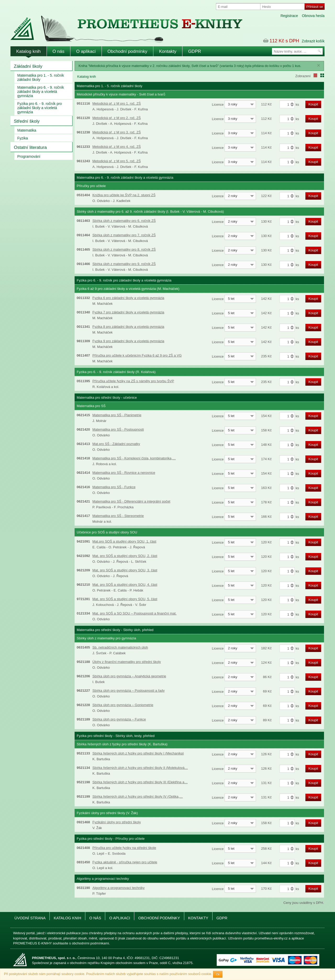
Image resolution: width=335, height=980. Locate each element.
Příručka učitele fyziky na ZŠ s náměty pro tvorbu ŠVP (133, 381)
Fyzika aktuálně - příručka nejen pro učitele (125, 862)
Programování (29, 156)
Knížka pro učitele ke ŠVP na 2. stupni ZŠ (124, 195)
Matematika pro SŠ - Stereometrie (118, 516)
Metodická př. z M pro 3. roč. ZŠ (117, 132)
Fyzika (23, 138)
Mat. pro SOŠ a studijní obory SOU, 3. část (125, 570)
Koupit (313, 104)
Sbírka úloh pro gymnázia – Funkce (119, 719)
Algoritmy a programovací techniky (118, 888)
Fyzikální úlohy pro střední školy (117, 822)
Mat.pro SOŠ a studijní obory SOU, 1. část (124, 541)
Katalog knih (29, 51)
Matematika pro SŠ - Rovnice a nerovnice (124, 473)
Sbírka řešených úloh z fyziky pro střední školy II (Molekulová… (140, 768)
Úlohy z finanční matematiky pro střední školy (127, 662)
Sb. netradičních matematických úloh (120, 647)
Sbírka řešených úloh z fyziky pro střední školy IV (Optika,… (138, 796)
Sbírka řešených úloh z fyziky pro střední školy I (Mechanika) (138, 753)
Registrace (289, 16)
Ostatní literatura (30, 147)
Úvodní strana (30, 918)
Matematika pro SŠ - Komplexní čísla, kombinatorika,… (134, 458)
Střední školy (27, 121)
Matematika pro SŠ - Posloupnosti (118, 429)
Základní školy (28, 66)
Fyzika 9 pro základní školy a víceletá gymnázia (128, 341)
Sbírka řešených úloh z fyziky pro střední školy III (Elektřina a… (140, 782)
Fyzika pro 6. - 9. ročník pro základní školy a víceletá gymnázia (40, 108)
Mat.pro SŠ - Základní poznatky (116, 444)
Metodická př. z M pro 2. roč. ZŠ (117, 118)
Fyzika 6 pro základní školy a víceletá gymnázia (128, 298)
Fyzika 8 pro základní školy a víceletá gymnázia (128, 327)
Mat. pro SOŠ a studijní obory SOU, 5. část (125, 599)
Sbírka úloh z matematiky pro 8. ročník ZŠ (124, 249)
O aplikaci (86, 51)
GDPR (195, 51)
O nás (58, 51)
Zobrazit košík (313, 41)
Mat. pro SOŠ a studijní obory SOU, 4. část (125, 585)
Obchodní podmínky (127, 51)
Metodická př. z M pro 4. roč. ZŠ (117, 147)
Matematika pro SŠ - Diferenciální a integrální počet (131, 501)
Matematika (27, 130)
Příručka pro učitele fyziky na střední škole (124, 848)
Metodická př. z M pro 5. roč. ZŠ (117, 161)
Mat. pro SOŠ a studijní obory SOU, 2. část (125, 556)
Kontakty (168, 51)
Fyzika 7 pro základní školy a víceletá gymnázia (128, 312)
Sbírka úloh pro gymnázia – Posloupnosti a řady (129, 691)
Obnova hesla (313, 16)
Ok (218, 974)
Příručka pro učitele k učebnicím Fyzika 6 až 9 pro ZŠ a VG (137, 355)
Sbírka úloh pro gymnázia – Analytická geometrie (129, 676)
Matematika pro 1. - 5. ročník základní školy (41, 77)
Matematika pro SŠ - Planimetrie (117, 415)
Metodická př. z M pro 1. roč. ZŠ (117, 103)
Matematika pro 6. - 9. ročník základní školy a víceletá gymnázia (41, 92)
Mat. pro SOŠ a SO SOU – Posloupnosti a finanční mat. (135, 613)
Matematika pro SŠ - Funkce (114, 487)
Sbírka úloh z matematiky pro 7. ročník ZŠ (124, 235)
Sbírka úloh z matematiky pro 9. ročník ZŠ (124, 264)
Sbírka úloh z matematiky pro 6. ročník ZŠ (124, 221)
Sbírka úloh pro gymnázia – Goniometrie (123, 705)
